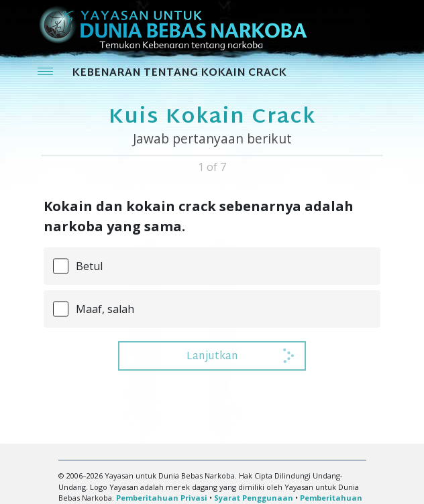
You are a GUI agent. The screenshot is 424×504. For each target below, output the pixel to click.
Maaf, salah (105, 309)
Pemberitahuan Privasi (162, 498)
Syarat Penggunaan (254, 498)
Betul (89, 266)
